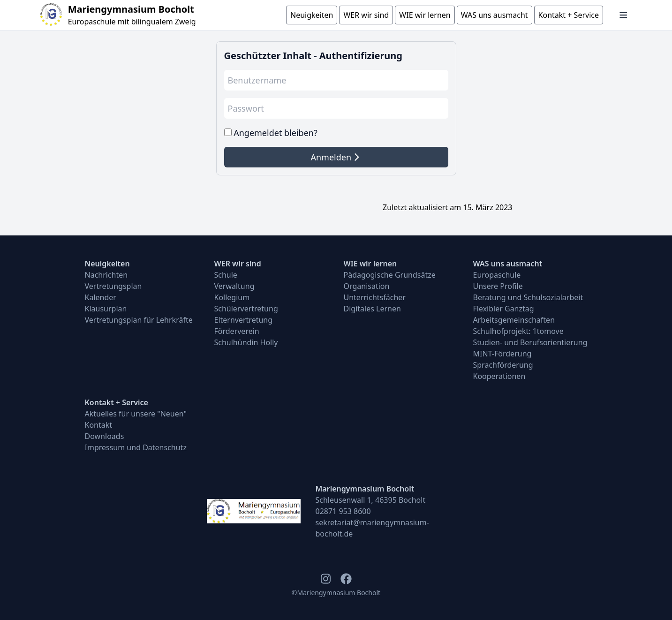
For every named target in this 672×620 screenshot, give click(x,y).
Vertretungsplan (113, 286)
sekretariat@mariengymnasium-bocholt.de (372, 528)
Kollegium (232, 297)
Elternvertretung (244, 320)
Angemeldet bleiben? (276, 133)
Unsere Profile (498, 286)
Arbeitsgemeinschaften (514, 320)
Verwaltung (234, 286)
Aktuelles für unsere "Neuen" (136, 414)
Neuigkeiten (107, 264)
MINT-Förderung (502, 354)
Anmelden (335, 157)
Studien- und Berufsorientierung (530, 342)
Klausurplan (106, 309)
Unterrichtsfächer (375, 297)
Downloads (105, 436)
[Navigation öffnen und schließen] (623, 15)
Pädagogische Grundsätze (390, 275)
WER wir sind (238, 264)
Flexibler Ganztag (504, 309)
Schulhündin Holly (246, 342)
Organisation (367, 286)
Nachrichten (106, 275)
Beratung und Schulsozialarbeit (528, 297)
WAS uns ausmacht (508, 264)
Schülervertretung (246, 309)
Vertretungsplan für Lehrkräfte (139, 320)
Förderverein (237, 331)
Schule (226, 275)
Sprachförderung (503, 365)
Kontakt (99, 425)
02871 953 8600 (343, 511)
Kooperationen (499, 376)
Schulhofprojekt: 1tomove (518, 331)
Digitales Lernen (372, 309)
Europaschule (497, 275)
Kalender (101, 297)
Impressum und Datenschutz (136, 447)
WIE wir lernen (370, 264)
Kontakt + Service (117, 402)
